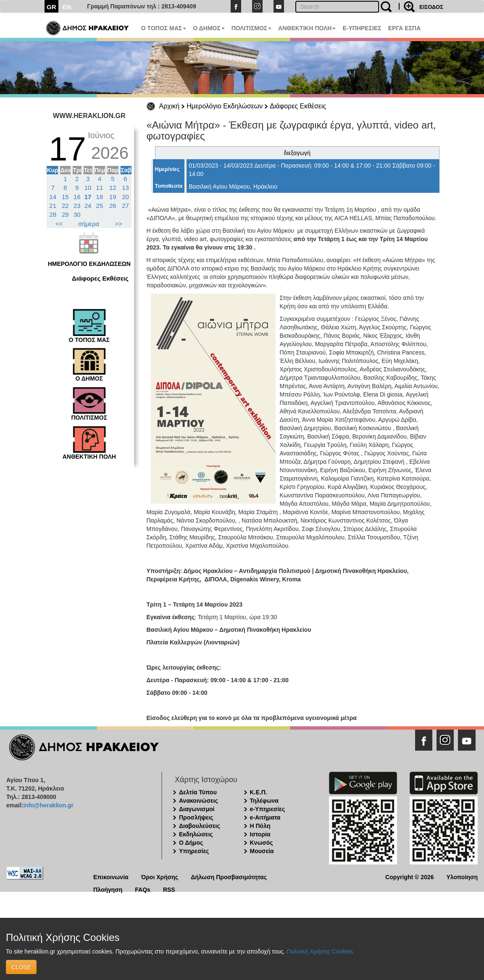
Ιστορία (260, 834)
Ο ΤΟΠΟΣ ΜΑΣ (164, 28)
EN (67, 7)
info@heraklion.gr (48, 805)
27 (125, 206)
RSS (169, 889)
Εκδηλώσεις (196, 834)
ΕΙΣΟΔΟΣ (431, 7)
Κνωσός (262, 843)
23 (77, 206)
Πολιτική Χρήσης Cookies (320, 951)
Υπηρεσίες (194, 851)
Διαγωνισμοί (197, 809)
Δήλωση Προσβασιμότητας (229, 876)
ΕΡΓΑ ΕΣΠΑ (405, 28)
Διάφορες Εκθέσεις (298, 106)
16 (77, 197)
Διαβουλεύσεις (200, 826)
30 (77, 214)
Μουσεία (262, 851)
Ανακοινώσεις (199, 801)
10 (88, 188)
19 (113, 197)
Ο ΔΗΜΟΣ (209, 28)
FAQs (143, 889)
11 (100, 188)
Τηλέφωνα (264, 801)
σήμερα (89, 224)
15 (65, 197)
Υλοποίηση (462, 876)
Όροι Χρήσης (160, 876)
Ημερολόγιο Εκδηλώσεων (225, 106)
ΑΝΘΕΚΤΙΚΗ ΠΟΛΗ (307, 28)
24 (88, 206)
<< (59, 224)
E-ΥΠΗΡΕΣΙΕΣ (362, 28)
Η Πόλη (260, 826)
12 (113, 188)
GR (51, 7)
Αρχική (170, 106)
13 (125, 188)
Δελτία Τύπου (198, 792)
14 (53, 197)
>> (119, 224)
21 (53, 206)
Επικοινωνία (111, 876)
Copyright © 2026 (409, 876)
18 (100, 197)
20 (125, 197)
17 (88, 197)
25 (100, 206)
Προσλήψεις (196, 817)
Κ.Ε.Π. (259, 792)
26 (113, 206)
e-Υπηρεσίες (268, 809)
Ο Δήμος (191, 843)
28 (53, 214)
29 (65, 214)
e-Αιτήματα (265, 817)
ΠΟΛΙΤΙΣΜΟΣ (252, 28)
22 (65, 206)
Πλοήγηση (108, 889)
